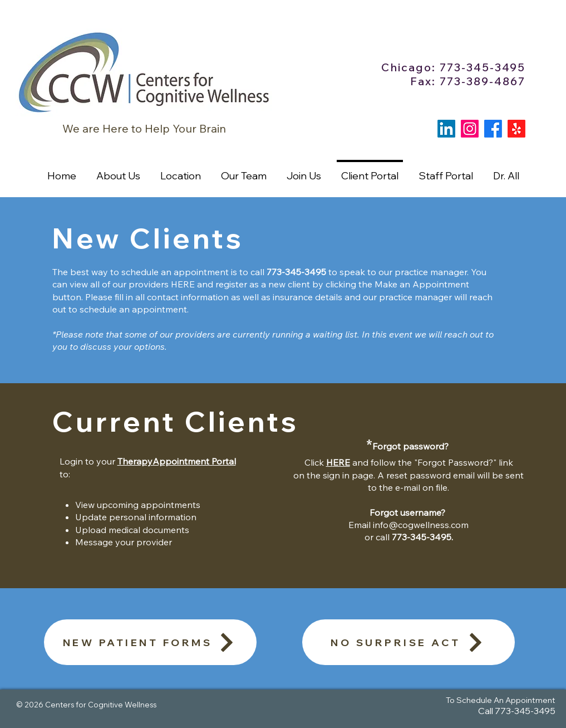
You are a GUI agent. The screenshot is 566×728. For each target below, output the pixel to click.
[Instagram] (470, 129)
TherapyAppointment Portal (177, 461)
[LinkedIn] (446, 129)
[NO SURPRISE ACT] (408, 642)
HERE (183, 284)
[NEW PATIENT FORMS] (150, 642)
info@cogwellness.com (421, 525)
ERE (341, 462)
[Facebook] (493, 129)
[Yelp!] (516, 129)
